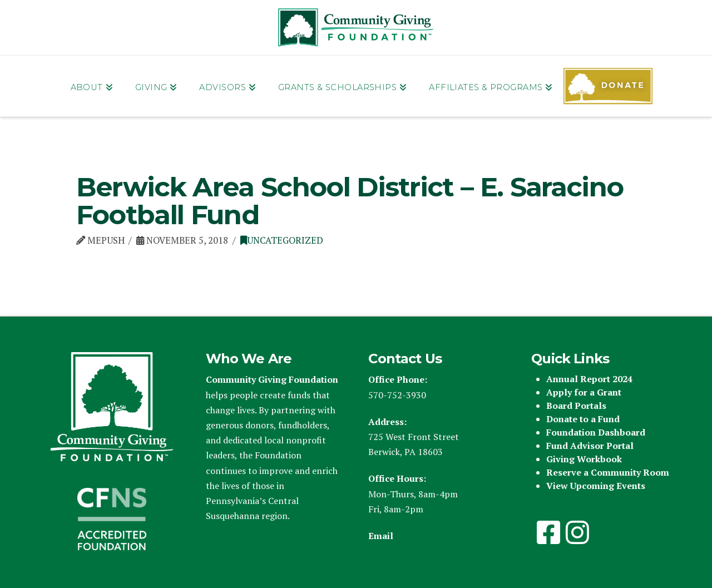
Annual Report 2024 (589, 379)
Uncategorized (282, 240)
